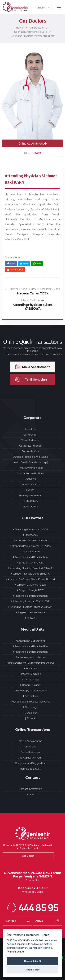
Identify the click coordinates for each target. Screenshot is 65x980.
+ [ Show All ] (30, 618)
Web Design (28, 856)
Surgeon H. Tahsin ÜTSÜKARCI (30, 540)
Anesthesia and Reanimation (30, 557)
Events (30, 490)
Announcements (30, 484)
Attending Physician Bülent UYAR (30, 601)
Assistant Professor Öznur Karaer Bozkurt (30, 579)
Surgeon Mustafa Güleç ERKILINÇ (30, 574)
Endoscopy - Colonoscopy (30, 690)
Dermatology (30, 679)
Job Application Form (30, 758)
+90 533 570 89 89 (33, 888)
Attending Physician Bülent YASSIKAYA (32, 307)
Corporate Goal (30, 451)
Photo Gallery (30, 501)
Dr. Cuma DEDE (30, 551)
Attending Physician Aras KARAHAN (30, 546)
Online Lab (30, 746)
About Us (30, 429)
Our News (30, 479)
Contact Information (30, 789)
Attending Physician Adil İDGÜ (30, 529)
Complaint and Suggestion (30, 763)
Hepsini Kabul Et (32, 961)
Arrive (30, 794)
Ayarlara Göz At (15, 952)
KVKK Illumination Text (30, 468)
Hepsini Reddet (32, 970)
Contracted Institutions (30, 473)
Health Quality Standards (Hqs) (30, 462)
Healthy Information (30, 495)
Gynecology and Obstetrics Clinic (30, 702)
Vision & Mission (30, 440)
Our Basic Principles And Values (30, 457)
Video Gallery (30, 507)
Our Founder (30, 435)
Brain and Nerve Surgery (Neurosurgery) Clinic (32, 289)
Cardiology (30, 707)
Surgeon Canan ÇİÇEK (32, 293)
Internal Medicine (33, 300)
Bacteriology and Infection (30, 657)
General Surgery (30, 685)
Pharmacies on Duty (30, 769)
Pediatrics (30, 668)
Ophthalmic (30, 696)
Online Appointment (33, 144)
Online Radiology (30, 752)
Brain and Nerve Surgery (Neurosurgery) (30, 663)
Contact (18, 921)
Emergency (30, 535)
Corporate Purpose (30, 446)
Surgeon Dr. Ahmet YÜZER (30, 585)
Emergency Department (30, 641)
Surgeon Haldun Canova (30, 612)
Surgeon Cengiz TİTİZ (30, 590)
